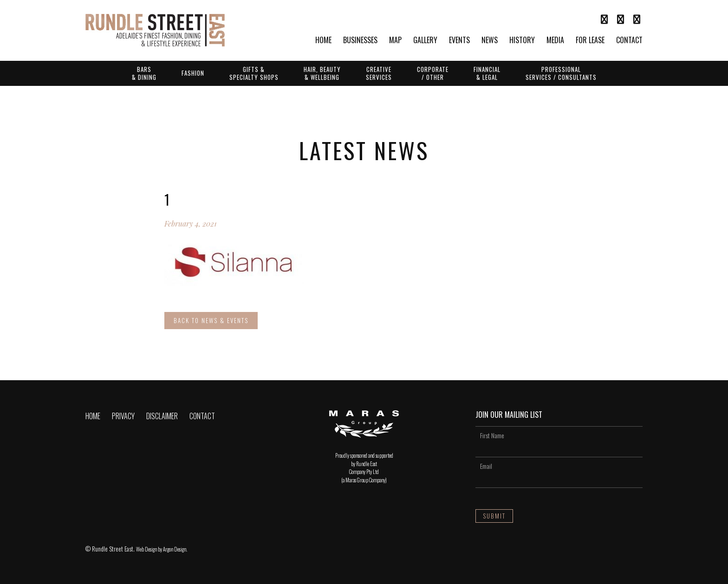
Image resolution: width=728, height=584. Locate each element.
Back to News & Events (211, 320)
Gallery (425, 41)
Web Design (146, 549)
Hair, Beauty (322, 73)
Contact (629, 41)
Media (555, 41)
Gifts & (254, 73)
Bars (144, 73)
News (490, 41)
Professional (561, 73)
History (522, 41)
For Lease (590, 41)
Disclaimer (162, 416)
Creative (379, 73)
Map (395, 41)
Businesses (360, 41)
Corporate (433, 73)
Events (459, 41)
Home (323, 41)
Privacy (123, 416)
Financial (487, 73)
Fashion (193, 73)
